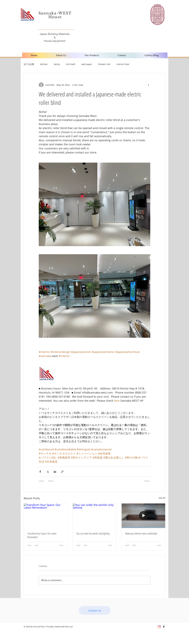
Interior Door (123, 64)
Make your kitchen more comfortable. (141, 533)
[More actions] (148, 85)
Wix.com (69, 627)
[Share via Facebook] (40, 472)
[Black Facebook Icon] (164, 627)
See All (162, 498)
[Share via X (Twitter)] (48, 472)
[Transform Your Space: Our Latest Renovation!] (46, 516)
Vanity (57, 64)
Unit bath (71, 64)
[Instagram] (159, 627)
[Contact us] (95, 610)
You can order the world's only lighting (93, 533)
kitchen (44, 64)
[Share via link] (62, 472)
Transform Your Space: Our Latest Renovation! (42, 535)
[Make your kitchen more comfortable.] (143, 516)
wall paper (87, 64)
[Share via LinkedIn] (55, 472)
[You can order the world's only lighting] (95, 516)
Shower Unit (104, 64)
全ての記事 (29, 64)
